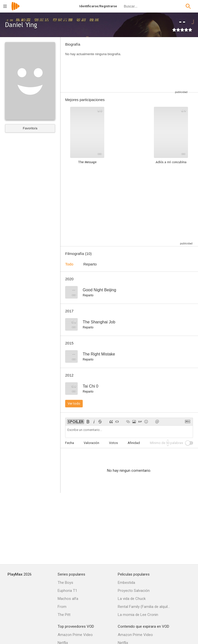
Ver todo (74, 403)
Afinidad (134, 443)
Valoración (91, 443)
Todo (69, 264)
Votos (113, 443)
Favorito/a (30, 128)
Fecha (70, 443)
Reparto (90, 264)
